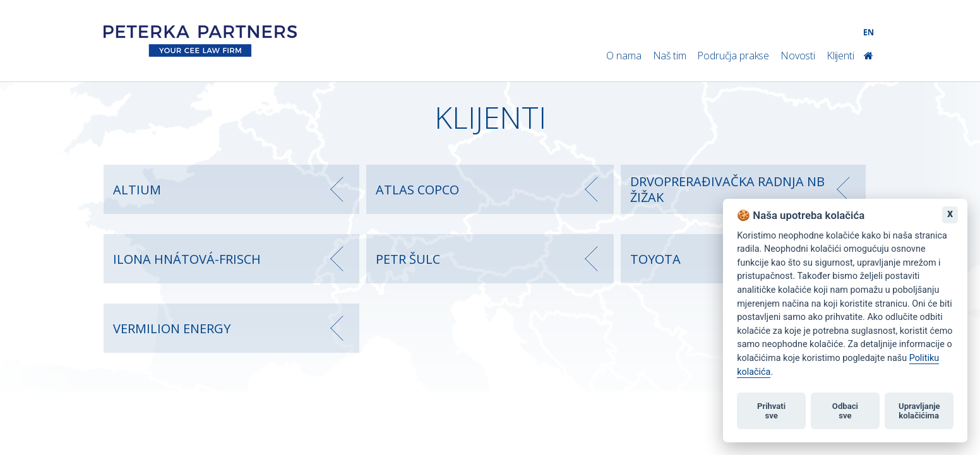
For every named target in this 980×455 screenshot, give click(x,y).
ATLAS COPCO (417, 190)
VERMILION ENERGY (172, 328)
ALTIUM (137, 190)
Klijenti (840, 56)
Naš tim (670, 56)
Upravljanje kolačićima (919, 411)
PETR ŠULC (408, 259)
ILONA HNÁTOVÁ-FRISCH (187, 259)
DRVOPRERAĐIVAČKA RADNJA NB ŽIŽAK (727, 189)
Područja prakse (733, 56)
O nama (624, 56)
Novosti (798, 56)
